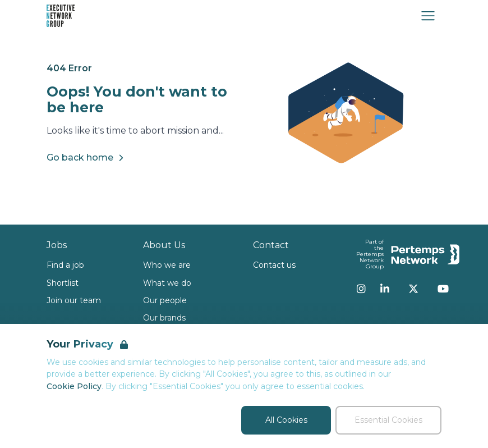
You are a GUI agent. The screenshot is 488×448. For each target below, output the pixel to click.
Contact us (274, 265)
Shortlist (63, 283)
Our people (165, 300)
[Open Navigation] (428, 16)
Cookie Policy (74, 386)
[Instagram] (361, 289)
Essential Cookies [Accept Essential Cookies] (388, 420)
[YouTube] (443, 289)
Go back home (87, 158)
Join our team (74, 300)
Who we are (167, 265)
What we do (167, 283)
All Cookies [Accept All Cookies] (286, 420)
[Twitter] (413, 289)
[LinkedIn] (385, 289)
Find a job (65, 265)
